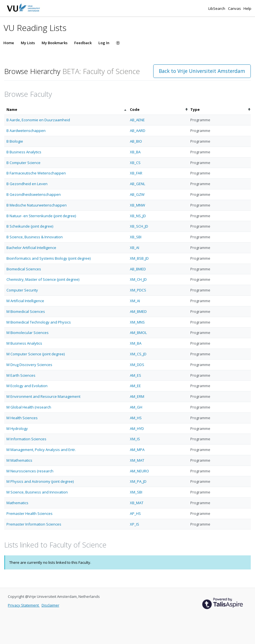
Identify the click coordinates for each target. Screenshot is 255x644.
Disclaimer (50, 605)
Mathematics (17, 503)
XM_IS (135, 439)
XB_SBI (136, 237)
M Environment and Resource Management (43, 396)
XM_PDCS (138, 290)
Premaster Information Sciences (34, 524)
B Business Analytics (24, 152)
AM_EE (135, 386)
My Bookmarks (55, 43)
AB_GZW (137, 194)
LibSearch (217, 8)
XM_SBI (136, 492)
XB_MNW (137, 205)
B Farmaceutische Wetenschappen (36, 173)
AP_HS (135, 513)
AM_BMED (138, 311)
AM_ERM (137, 396)
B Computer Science (23, 163)
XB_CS (135, 163)
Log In (104, 43)
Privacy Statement (24, 605)
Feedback (83, 43)
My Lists (28, 43)
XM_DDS (137, 365)
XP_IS (135, 524)
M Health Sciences (22, 418)
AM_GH (136, 407)
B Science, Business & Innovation (35, 237)
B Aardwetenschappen (26, 131)
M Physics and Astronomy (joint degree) (40, 481)
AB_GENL (137, 184)
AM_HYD (137, 428)
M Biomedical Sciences (26, 311)
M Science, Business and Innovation (37, 492)
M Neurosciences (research (30, 471)
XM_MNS (137, 322)
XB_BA (135, 152)
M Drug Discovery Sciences (29, 365)
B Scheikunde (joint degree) (30, 226)
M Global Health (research (29, 407)
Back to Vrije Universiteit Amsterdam (202, 71)
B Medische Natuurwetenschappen (37, 205)
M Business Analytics (24, 343)
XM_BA (136, 343)
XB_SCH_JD (139, 226)
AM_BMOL (138, 333)
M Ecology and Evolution (27, 386)
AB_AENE (137, 120)
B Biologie (15, 141)
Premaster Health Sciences (30, 513)
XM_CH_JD (138, 279)
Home (9, 43)
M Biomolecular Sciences (28, 333)
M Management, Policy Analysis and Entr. (41, 450)
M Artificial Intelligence (25, 301)
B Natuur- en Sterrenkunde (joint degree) (41, 216)
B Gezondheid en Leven (27, 184)
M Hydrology (17, 428)
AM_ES (136, 375)
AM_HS (136, 418)
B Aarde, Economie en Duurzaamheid (38, 120)
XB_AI (135, 248)
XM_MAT (137, 460)
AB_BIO (136, 141)
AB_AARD (138, 131)
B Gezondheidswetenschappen (34, 194)
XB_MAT (137, 503)
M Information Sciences (26, 439)
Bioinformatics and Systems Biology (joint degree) (48, 258)
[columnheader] (66, 110)
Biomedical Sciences (24, 269)
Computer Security (22, 290)
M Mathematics (19, 460)
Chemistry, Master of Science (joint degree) (43, 279)
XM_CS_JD (138, 354)
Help (247, 8)
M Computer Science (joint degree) (36, 354)
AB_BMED (138, 269)
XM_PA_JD (138, 481)
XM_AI (135, 301)
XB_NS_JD (138, 216)
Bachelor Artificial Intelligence (31, 248)
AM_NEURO (139, 471)
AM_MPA (137, 450)
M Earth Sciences (21, 375)
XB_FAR (136, 173)
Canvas (235, 8)
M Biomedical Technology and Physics (39, 322)
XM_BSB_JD (139, 258)
